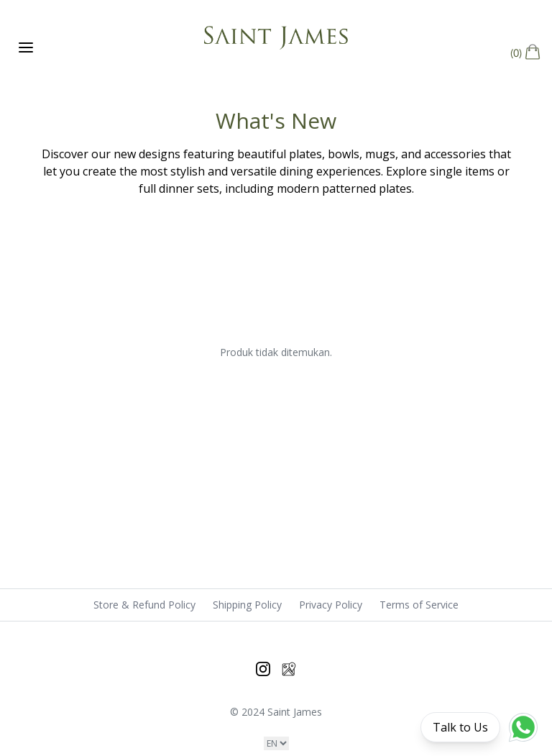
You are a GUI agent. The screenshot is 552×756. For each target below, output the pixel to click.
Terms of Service (419, 605)
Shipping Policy (247, 605)
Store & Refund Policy (144, 605)
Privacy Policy (331, 605)
